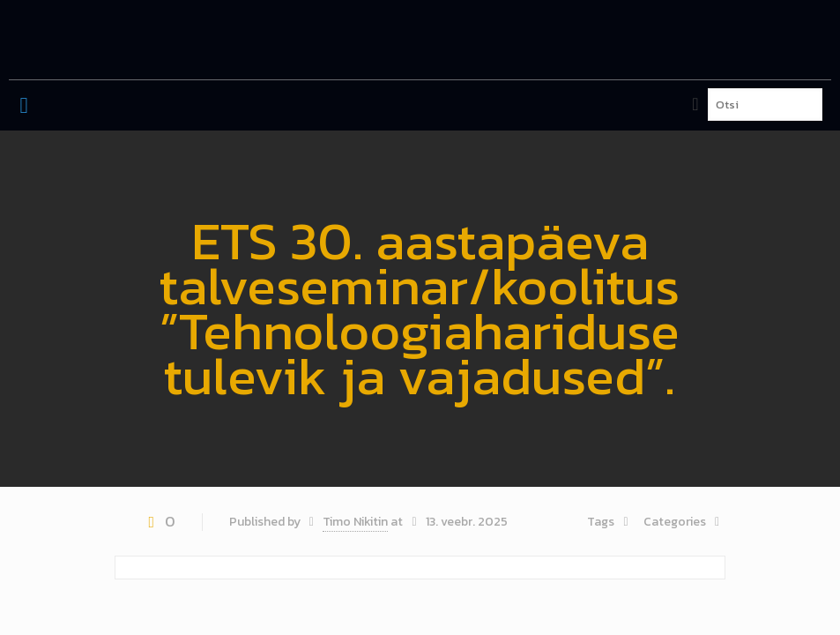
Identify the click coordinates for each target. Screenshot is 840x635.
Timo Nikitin (355, 522)
